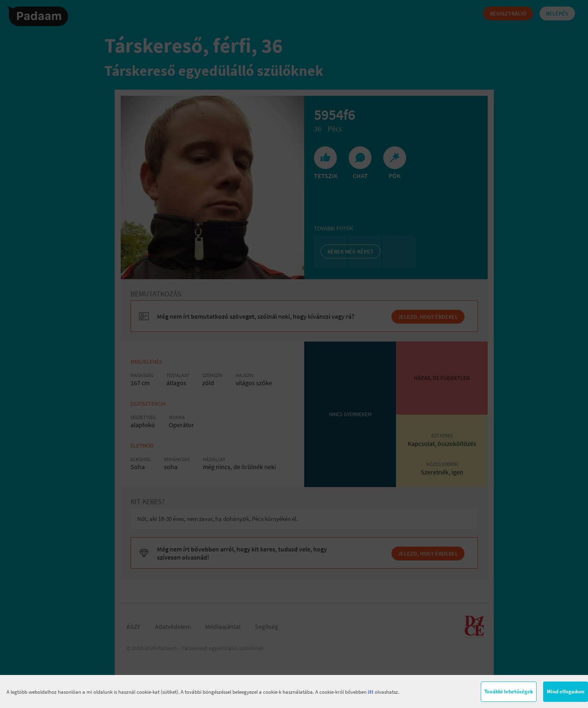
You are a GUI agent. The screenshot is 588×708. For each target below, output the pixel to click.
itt (371, 692)
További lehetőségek (509, 691)
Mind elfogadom (566, 691)
